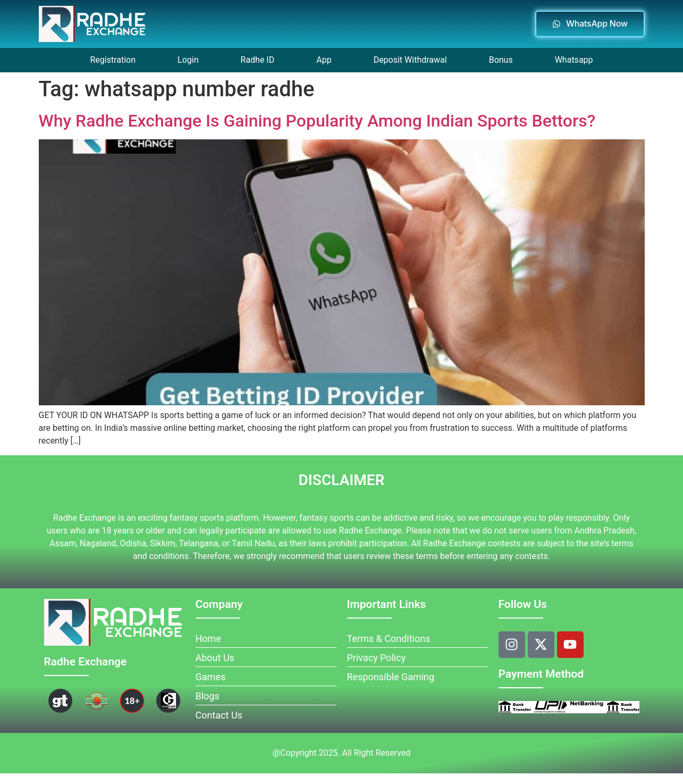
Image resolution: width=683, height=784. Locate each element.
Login (188, 60)
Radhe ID (258, 60)
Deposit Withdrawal (410, 60)
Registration (113, 60)
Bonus (501, 60)
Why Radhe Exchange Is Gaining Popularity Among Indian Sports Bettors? (317, 121)
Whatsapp (574, 60)
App (324, 60)
